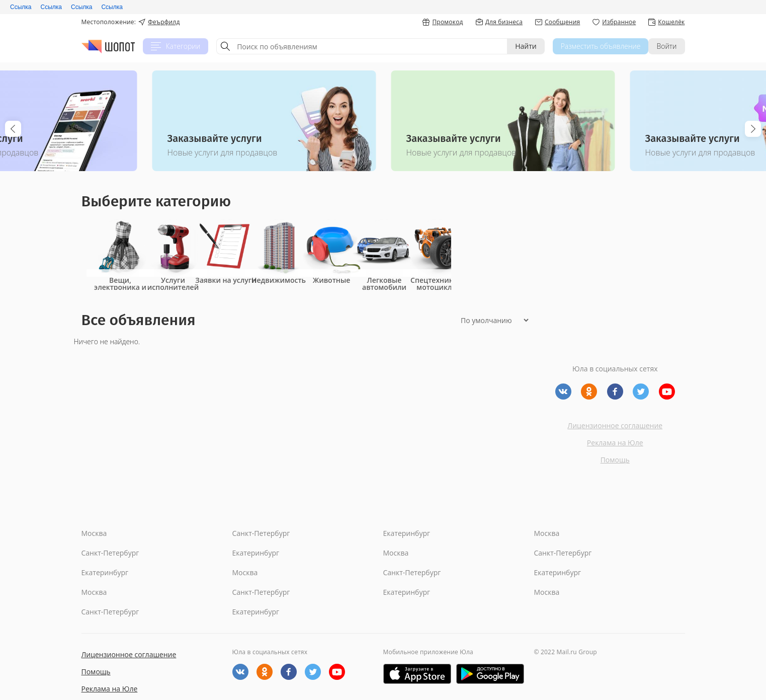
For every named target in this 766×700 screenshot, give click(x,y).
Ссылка (21, 7)
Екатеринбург (407, 533)
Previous (13, 129)
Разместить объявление (601, 46)
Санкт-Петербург (261, 533)
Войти (666, 46)
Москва (94, 533)
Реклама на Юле (615, 443)
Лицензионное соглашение (615, 425)
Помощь (615, 460)
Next (753, 129)
